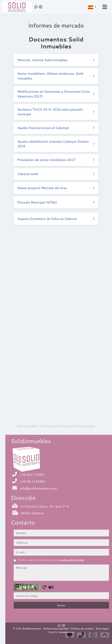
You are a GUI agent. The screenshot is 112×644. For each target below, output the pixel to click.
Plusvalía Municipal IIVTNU (56, 205)
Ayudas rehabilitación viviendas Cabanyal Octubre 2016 (56, 144)
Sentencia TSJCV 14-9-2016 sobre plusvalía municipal (56, 112)
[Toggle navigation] (105, 7)
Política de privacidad (56, 629)
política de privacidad (72, 560)
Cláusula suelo (56, 174)
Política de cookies (82, 629)
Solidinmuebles (32, 629)
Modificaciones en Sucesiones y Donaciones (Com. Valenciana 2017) (56, 94)
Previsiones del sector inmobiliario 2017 (56, 160)
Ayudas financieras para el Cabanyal (56, 128)
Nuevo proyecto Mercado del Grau (56, 189)
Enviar (61, 605)
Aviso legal (102, 629)
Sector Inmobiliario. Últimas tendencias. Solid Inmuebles (56, 76)
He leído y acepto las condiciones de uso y (51, 560)
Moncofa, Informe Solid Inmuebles (56, 60)
